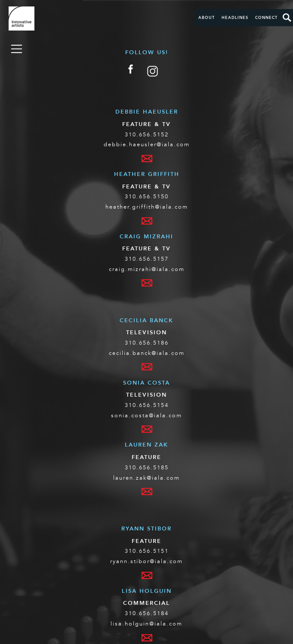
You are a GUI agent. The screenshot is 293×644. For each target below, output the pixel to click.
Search (287, 18)
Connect (266, 18)
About (207, 18)
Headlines (235, 18)
